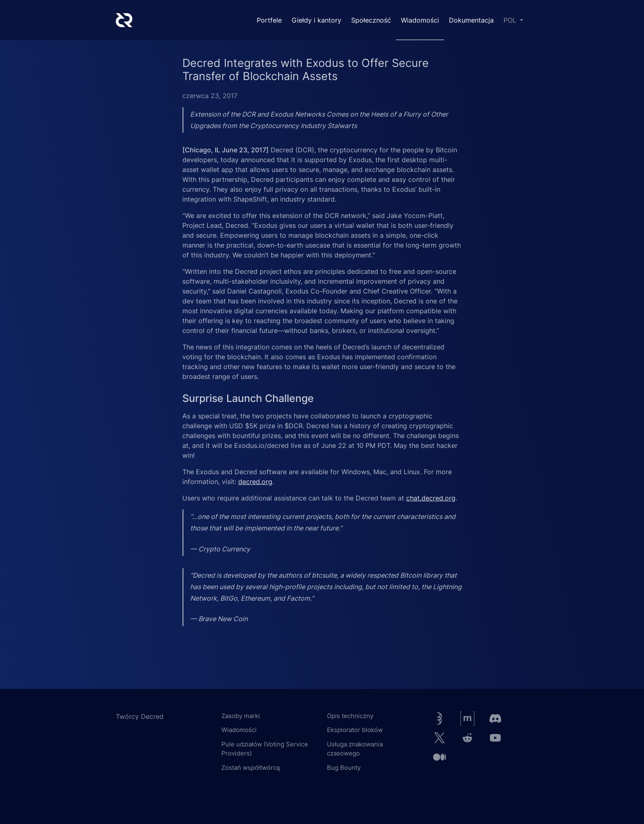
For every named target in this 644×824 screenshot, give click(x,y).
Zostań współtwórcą (251, 768)
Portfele (269, 20)
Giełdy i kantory (316, 20)
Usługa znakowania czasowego (355, 749)
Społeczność (371, 20)
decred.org (255, 482)
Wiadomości (420, 20)
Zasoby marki (241, 716)
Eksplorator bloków (355, 730)
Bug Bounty (344, 768)
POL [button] (511, 20)
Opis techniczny (350, 716)
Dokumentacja (471, 20)
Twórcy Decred (140, 716)
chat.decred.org (431, 498)
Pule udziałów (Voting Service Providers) (265, 749)
